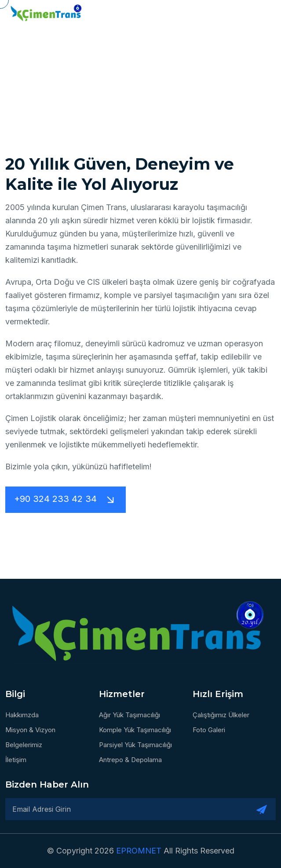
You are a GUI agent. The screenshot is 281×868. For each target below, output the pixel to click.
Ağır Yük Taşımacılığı (130, 715)
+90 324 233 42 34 (66, 500)
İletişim (16, 760)
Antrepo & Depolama (130, 760)
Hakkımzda (22, 715)
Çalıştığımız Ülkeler (221, 715)
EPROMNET (140, 851)
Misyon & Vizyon (30, 730)
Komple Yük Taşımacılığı (135, 730)
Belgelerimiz (24, 745)
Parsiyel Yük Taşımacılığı (135, 745)
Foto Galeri (209, 730)
